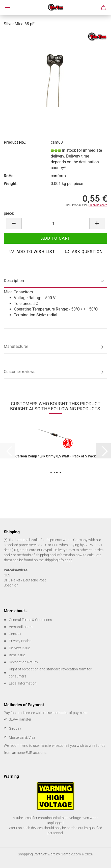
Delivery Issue (19, 648)
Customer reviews (20, 372)
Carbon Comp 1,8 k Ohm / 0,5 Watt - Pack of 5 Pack (55, 456)
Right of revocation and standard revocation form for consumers (50, 673)
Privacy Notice (20, 641)
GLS (7, 575)
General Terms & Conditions (30, 620)
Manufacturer (16, 346)
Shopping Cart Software (37, 854)
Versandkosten (21, 627)
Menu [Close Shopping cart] (8, 8)
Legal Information (23, 683)
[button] (14, 223)
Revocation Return (23, 662)
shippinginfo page (58, 560)
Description (14, 281)
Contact (15, 634)
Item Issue (17, 655)
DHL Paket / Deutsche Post (25, 580)
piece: (9, 213)
